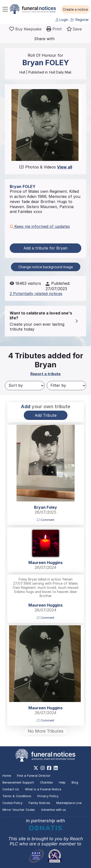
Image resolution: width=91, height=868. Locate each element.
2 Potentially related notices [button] (36, 294)
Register (79, 20)
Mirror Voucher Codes (19, 810)
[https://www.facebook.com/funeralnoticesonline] (49, 768)
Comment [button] (46, 520)
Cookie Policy (12, 803)
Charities (46, 782)
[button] (75, 9)
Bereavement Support (18, 782)
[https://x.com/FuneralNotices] (36, 768)
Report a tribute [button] (45, 374)
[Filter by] (67, 386)
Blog (75, 782)
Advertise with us (54, 810)
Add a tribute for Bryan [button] (45, 248)
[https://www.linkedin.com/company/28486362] (56, 768)
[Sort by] (25, 386)
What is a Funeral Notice (43, 789)
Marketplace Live (69, 803)
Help (62, 782)
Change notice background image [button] (46, 267)
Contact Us (11, 789)
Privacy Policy (48, 796)
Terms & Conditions (17, 796)
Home (7, 776)
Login (62, 20)
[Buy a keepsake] (25, 29)
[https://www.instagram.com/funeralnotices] (43, 768)
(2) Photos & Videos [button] (45, 167)
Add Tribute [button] (46, 415)
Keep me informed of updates (40, 226)
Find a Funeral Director (34, 776)
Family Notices (39, 803)
